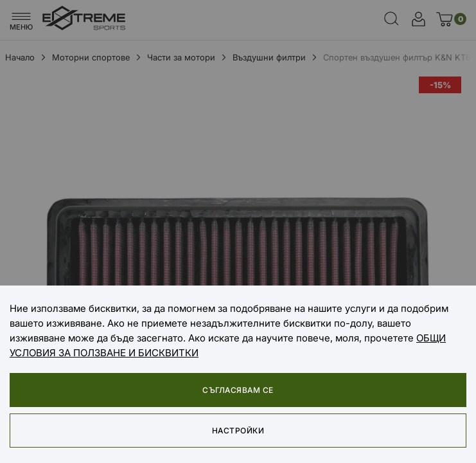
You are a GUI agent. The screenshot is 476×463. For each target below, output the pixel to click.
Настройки (238, 431)
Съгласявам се (238, 390)
